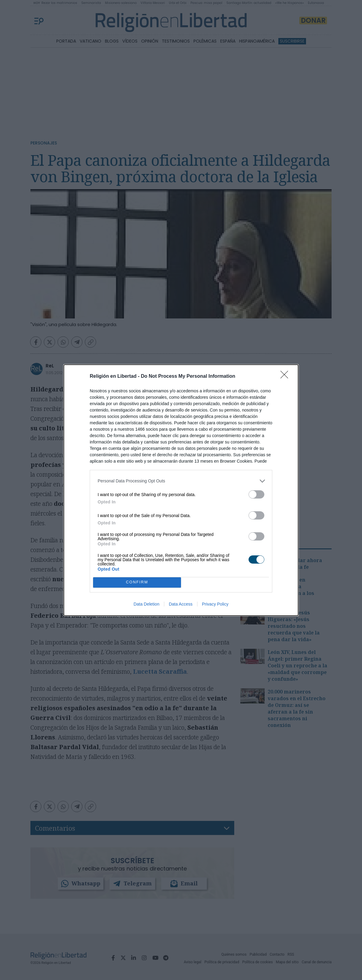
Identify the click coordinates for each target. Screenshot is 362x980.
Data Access (181, 604)
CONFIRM (137, 582)
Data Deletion (146, 604)
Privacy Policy (215, 604)
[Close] (286, 377)
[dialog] (181, 490)
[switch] (256, 494)
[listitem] (181, 481)
